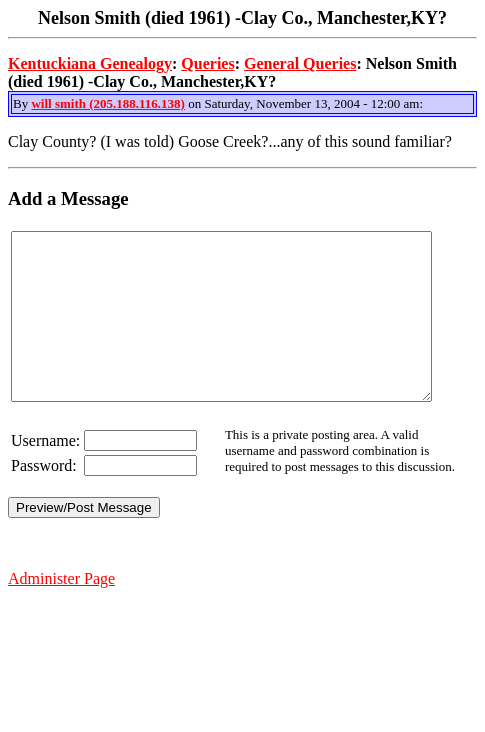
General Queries (300, 63)
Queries (207, 63)
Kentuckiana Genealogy (90, 63)
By (22, 103)
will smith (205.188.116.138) (107, 103)
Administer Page (61, 611)
